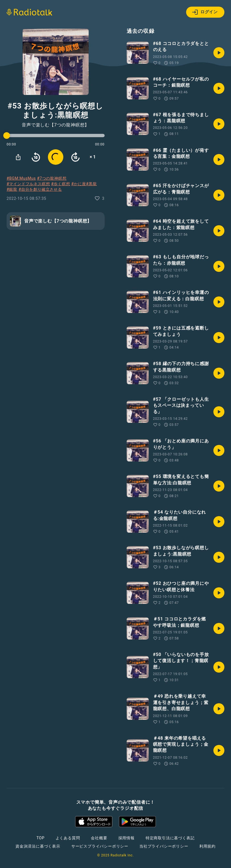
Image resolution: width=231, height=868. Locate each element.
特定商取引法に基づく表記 (170, 838)
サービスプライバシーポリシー (100, 846)
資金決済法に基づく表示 (38, 846)
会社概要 (99, 838)
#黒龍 (92, 184)
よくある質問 (68, 838)
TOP (40, 838)
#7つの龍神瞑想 (52, 178)
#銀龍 (12, 189)
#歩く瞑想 (61, 184)
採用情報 (127, 838)
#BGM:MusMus (21, 178)
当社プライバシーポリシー (164, 846)
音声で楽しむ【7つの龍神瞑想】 (55, 125)
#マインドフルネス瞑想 (28, 184)
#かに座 (79, 184)
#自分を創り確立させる (40, 189)
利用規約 (207, 846)
